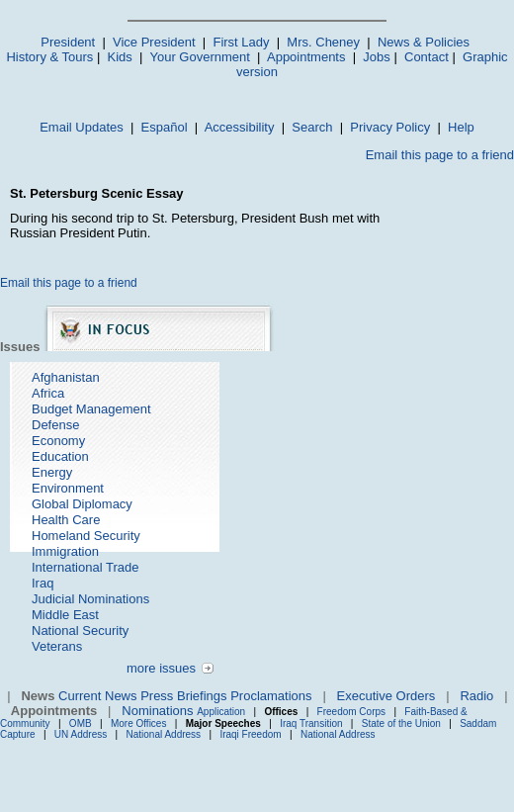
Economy (58, 441)
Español (165, 127)
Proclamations (271, 696)
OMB (81, 723)
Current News (97, 696)
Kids (120, 57)
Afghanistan (66, 377)
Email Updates (82, 127)
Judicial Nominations (90, 599)
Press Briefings (183, 696)
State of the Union (401, 723)
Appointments (306, 57)
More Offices (139, 723)
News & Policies (424, 42)
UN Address (81, 734)
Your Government (199, 57)
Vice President (154, 42)
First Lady (241, 42)
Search (312, 127)
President (68, 42)
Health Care (66, 520)
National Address (164, 734)
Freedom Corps (351, 712)
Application (221, 712)
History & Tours (49, 57)
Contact (427, 57)
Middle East (65, 615)
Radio (476, 696)
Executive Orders (386, 696)
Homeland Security (86, 536)
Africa (48, 393)
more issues (161, 668)
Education (60, 456)
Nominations (157, 711)
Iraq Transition (311, 723)
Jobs (376, 57)
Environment (68, 488)
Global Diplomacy (82, 504)
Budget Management (91, 409)
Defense (55, 425)
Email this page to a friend (440, 155)
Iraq (43, 583)
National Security (80, 631)
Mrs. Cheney (323, 42)
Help (461, 127)
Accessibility (240, 127)
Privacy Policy (390, 127)
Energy (52, 472)
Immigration (65, 551)
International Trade (85, 567)
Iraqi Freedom (250, 734)
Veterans (57, 646)
